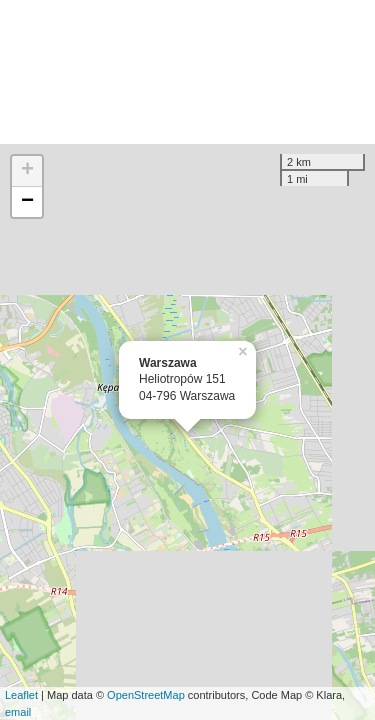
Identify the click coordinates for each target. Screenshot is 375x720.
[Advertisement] (187, 72)
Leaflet (21, 695)
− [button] (27, 202)
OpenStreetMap (146, 695)
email (18, 712)
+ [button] (27, 171)
